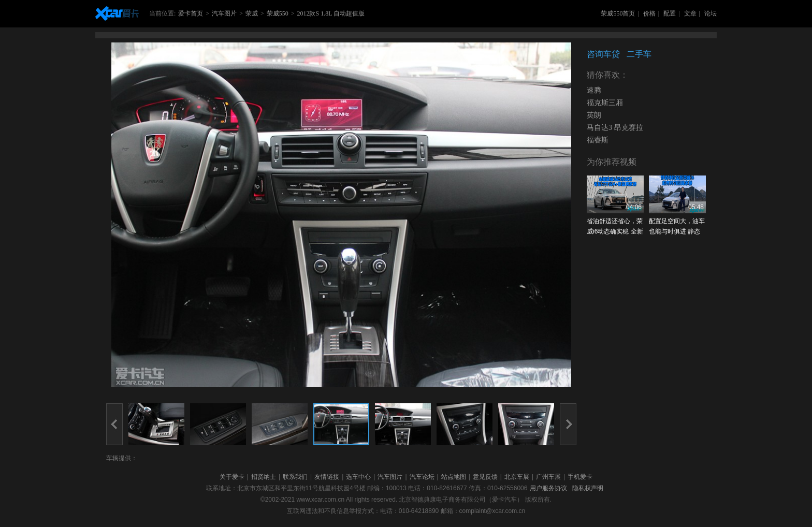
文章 (690, 13)
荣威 (252, 13)
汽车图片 (224, 13)
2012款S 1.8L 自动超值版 (331, 13)
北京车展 (517, 477)
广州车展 (548, 477)
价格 (649, 13)
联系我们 (295, 477)
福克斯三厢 (605, 103)
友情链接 (327, 477)
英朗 (594, 115)
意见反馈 (485, 477)
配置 (670, 13)
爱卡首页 (191, 13)
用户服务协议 (548, 488)
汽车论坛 (422, 477)
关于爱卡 (232, 477)
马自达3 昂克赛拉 (615, 128)
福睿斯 (598, 140)
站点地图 (454, 477)
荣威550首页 (618, 13)
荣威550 (278, 13)
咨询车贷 (603, 54)
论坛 (711, 13)
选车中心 (358, 477)
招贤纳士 (264, 477)
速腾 (594, 90)
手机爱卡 (580, 477)
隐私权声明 (588, 488)
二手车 (639, 54)
